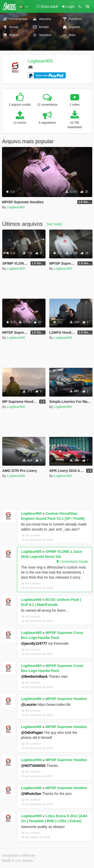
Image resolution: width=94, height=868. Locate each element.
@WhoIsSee (31, 794)
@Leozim (29, 705)
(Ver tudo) (54, 224)
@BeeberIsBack (34, 676)
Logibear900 (40, 61)
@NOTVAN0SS (33, 766)
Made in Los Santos (17, 860)
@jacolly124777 (34, 643)
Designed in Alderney (19, 855)
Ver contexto (31, 535)
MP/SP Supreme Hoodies (66, 699)
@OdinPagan (32, 733)
